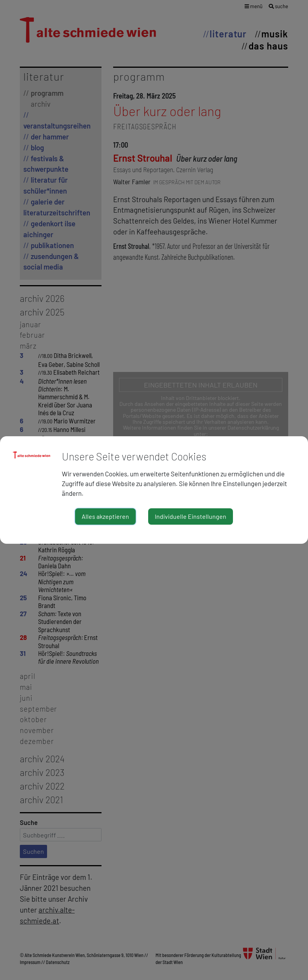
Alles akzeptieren (105, 516)
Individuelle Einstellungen (191, 516)
